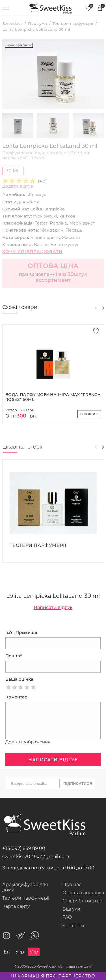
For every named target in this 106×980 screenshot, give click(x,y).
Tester (41, 223)
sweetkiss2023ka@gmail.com (36, 857)
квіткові (68, 216)
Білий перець (45, 237)
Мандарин (52, 230)
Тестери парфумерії (26, 898)
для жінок (28, 202)
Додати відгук (18, 186)
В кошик (89, 414)
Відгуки (71, 909)
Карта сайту (16, 906)
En (7, 952)
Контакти (73, 926)
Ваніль (41, 244)
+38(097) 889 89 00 (24, 848)
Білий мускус (65, 244)
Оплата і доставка (83, 893)
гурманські (45, 216)
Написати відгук (53, 607)
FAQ (67, 917)
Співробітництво (82, 901)
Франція (37, 195)
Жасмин (71, 237)
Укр (20, 952)
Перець (74, 230)
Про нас (72, 885)
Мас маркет (82, 223)
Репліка (58, 223)
